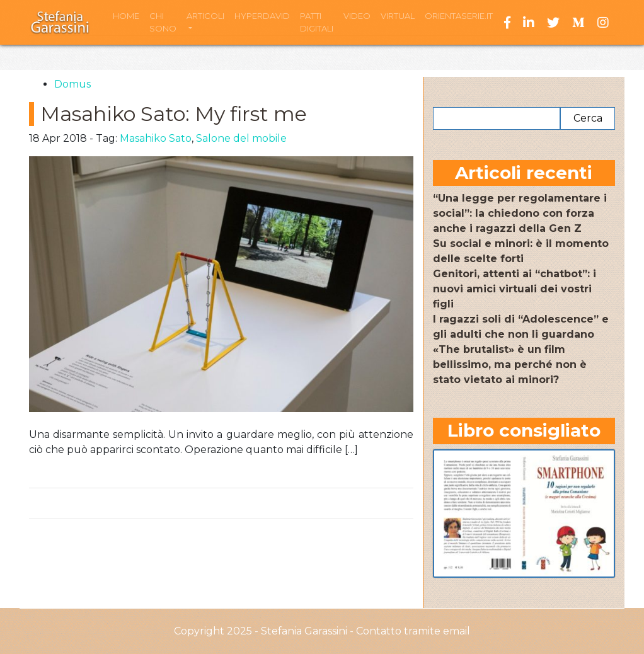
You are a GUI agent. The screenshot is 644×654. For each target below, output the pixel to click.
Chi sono (163, 22)
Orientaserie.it (459, 16)
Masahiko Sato (156, 138)
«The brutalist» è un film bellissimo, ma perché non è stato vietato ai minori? (510, 364)
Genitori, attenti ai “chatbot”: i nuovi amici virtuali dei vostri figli (515, 289)
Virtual (398, 16)
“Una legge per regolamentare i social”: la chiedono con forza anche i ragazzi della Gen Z (520, 213)
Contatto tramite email (413, 631)
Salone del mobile (241, 138)
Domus (72, 84)
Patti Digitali (317, 22)
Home (126, 16)
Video (357, 16)
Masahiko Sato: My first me (174, 114)
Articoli (205, 16)
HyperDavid (262, 16)
